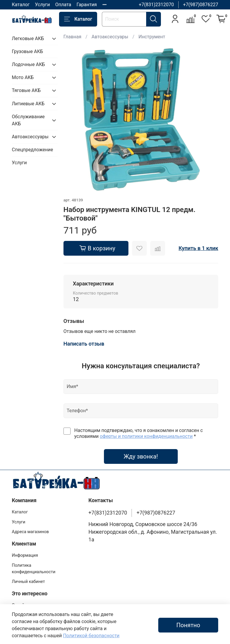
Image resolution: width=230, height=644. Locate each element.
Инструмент (152, 37)
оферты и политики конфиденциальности (146, 436)
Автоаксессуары (110, 37)
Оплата (63, 5)
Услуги (42, 5)
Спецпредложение (32, 150)
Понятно (188, 625)
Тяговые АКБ (26, 90)
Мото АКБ (23, 77)
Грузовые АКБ (27, 51)
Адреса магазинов (30, 532)
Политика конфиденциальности (34, 569)
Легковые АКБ (28, 38)
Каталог (21, 5)
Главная (72, 37)
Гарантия (87, 5)
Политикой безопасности (91, 636)
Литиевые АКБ (28, 104)
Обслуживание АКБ (28, 120)
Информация (25, 555)
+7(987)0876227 (201, 5)
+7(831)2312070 (156, 5)
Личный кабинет (28, 582)
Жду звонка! (141, 456)
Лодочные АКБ (28, 64)
